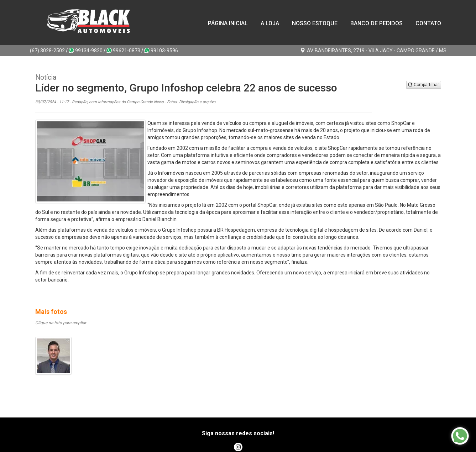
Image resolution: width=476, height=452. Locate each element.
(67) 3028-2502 (47, 51)
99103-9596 (161, 51)
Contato (428, 23)
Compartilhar (424, 85)
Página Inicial (228, 23)
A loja (270, 23)
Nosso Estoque (315, 23)
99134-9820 (86, 51)
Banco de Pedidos (376, 23)
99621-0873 (123, 51)
